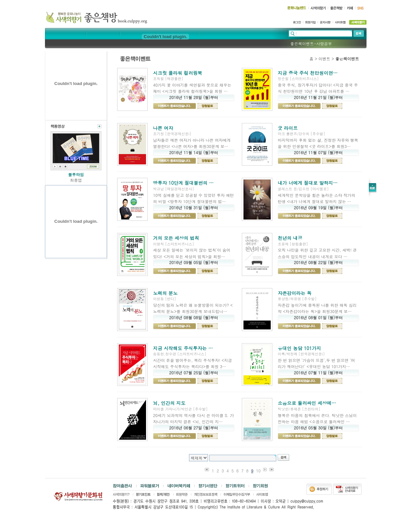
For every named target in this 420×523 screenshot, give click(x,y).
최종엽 (76, 180)
